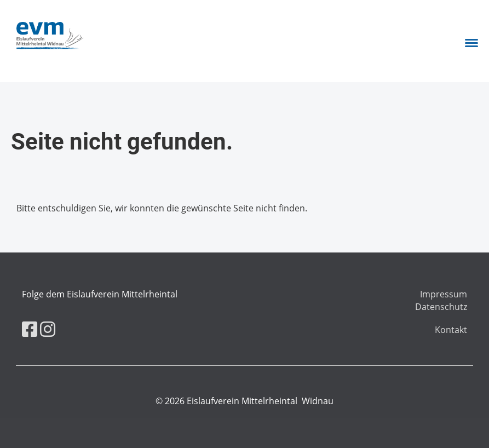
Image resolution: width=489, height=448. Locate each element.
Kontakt (451, 330)
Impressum (444, 294)
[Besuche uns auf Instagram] (48, 329)
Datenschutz (441, 307)
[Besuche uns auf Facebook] (30, 329)
